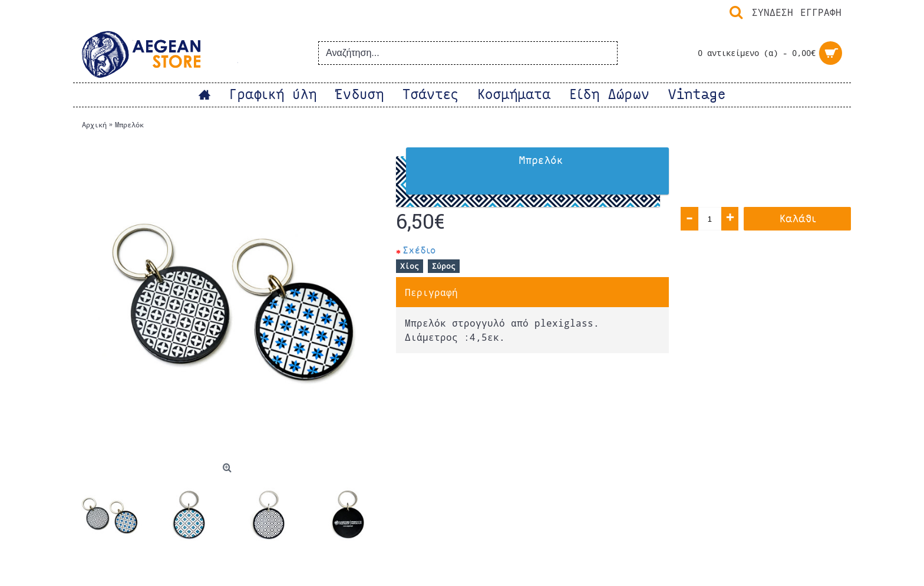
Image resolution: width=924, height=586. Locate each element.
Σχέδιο (419, 250)
